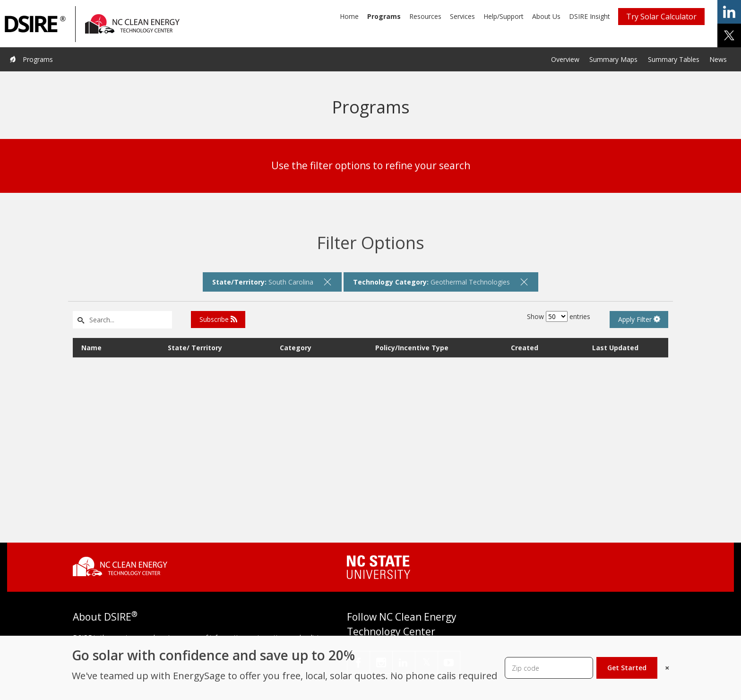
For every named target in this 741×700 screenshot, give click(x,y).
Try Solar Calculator (661, 17)
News (718, 59)
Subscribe (218, 319)
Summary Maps (613, 59)
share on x (729, 35)
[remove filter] (327, 282)
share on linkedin (729, 12)
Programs (384, 16)
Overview (565, 59)
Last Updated (615, 348)
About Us (546, 16)
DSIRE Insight (590, 16)
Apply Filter (639, 319)
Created (525, 348)
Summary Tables (674, 59)
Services (462, 16)
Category (296, 348)
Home (349, 16)
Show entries (559, 316)
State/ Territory (195, 348)
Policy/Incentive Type (412, 348)
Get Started (627, 668)
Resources (425, 16)
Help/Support (504, 16)
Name (91, 348)
